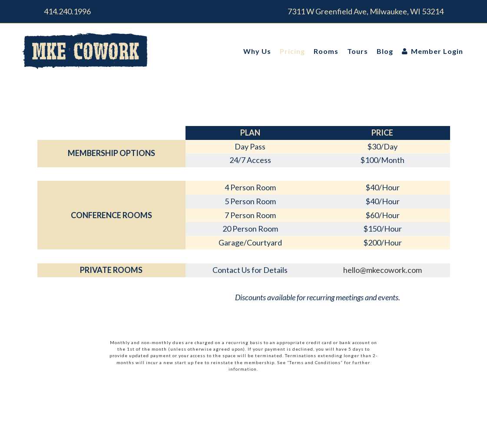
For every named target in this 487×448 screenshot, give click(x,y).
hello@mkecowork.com (383, 270)
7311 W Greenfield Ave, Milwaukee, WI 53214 (366, 11)
